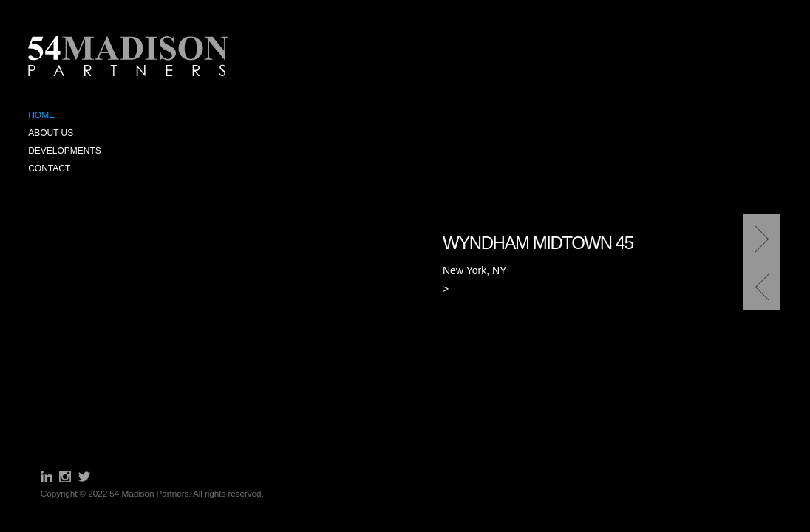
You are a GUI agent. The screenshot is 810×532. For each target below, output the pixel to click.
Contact (49, 168)
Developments (65, 151)
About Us (51, 133)
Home (41, 115)
